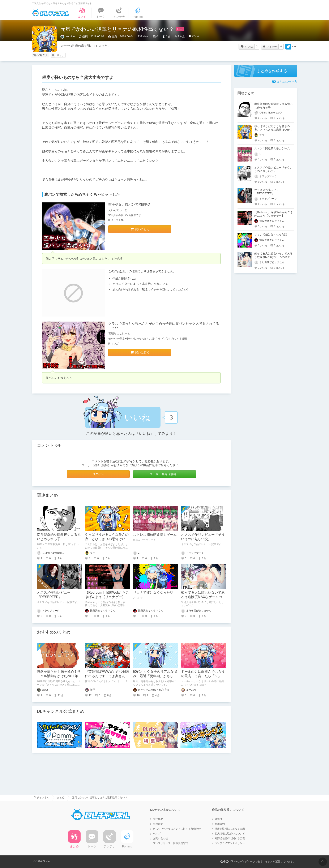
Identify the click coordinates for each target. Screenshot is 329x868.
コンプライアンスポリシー (230, 843)
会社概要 (158, 819)
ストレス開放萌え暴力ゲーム (155, 535)
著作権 (218, 819)
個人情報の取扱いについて (230, 834)
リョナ (60, 55)
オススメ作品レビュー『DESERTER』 (268, 192)
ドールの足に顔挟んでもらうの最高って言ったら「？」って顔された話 (203, 676)
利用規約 (158, 824)
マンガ (195, 36)
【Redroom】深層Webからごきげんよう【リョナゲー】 (274, 214)
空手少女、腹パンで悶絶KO (129, 204)
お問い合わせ (161, 838)
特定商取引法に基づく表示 (230, 829)
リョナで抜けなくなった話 (153, 592)
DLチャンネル (50, 13)
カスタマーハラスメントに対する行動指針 (177, 829)
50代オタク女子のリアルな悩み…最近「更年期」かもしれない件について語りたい (155, 676)
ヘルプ (157, 834)
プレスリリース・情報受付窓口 (171, 843)
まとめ (61, 798)
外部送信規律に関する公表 (230, 838)
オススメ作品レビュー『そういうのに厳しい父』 (273, 169)
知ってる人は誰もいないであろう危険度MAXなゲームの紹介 (203, 597)
